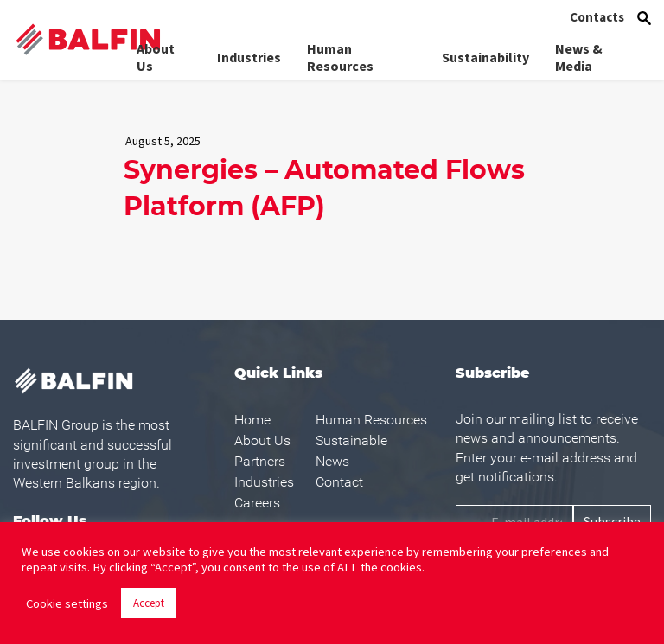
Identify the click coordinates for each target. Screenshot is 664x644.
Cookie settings (67, 603)
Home (252, 420)
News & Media (579, 57)
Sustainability (485, 57)
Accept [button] (149, 603)
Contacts (597, 17)
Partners (260, 461)
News (332, 461)
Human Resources (340, 57)
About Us (156, 57)
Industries (249, 57)
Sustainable (351, 440)
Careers (257, 503)
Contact (339, 482)
